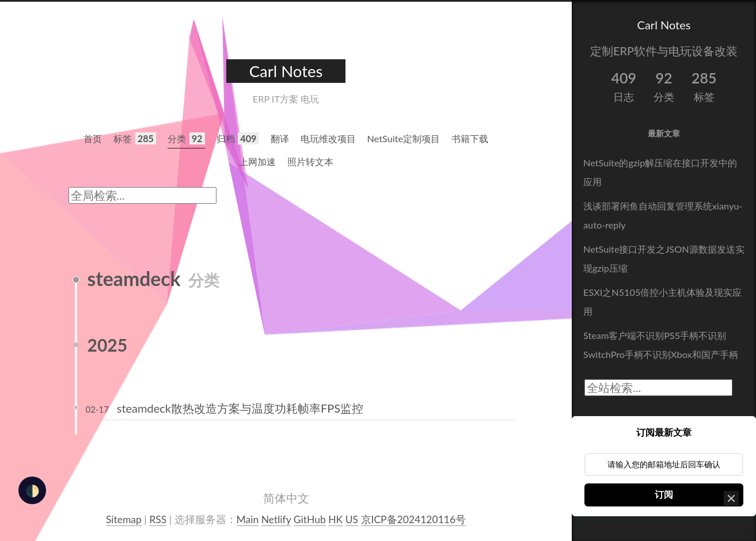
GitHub (310, 519)
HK (335, 519)
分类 (186, 138)
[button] (731, 498)
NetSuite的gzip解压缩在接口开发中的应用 (660, 172)
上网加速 (257, 161)
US (352, 519)
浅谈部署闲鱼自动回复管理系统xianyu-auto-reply (663, 215)
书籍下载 (470, 138)
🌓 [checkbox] (33, 490)
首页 (93, 138)
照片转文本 (310, 161)
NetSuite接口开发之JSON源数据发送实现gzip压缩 (664, 258)
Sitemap (124, 519)
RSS (158, 519)
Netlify (276, 519)
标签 (135, 138)
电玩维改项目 (328, 138)
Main (248, 519)
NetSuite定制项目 (404, 138)
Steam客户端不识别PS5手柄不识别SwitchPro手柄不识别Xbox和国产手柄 (661, 345)
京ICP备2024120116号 (414, 519)
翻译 (280, 138)
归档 (238, 138)
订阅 (664, 495)
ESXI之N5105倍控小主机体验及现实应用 (662, 302)
